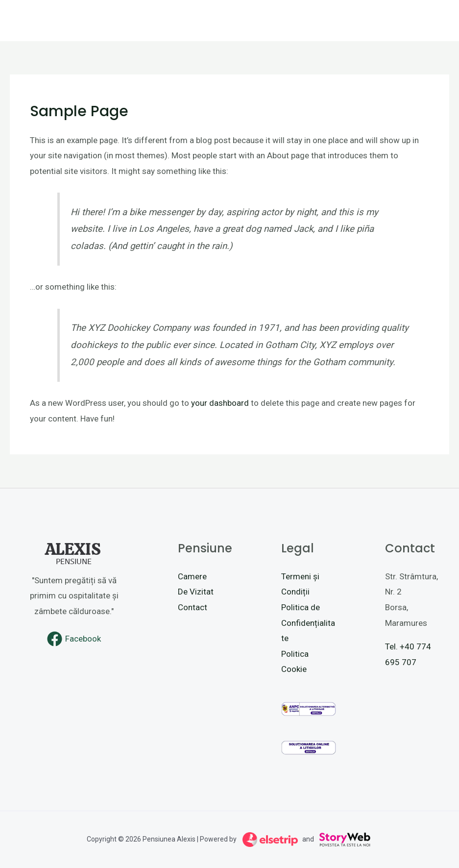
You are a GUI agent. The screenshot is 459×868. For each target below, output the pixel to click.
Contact (193, 607)
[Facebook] (74, 639)
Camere (192, 576)
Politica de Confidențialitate (308, 623)
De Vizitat (196, 592)
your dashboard (220, 403)
